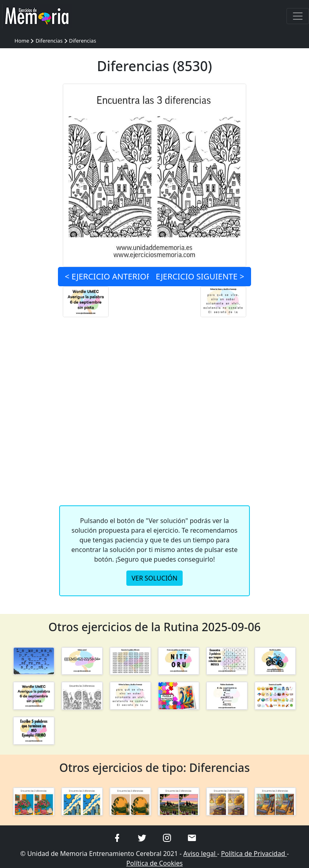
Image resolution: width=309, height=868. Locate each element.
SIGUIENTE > (200, 277)
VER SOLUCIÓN (154, 578)
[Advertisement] (155, 417)
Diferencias (49, 41)
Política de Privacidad (254, 854)
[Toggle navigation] (298, 16)
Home (22, 41)
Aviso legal (200, 854)
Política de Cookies (154, 863)
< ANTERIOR (108, 277)
